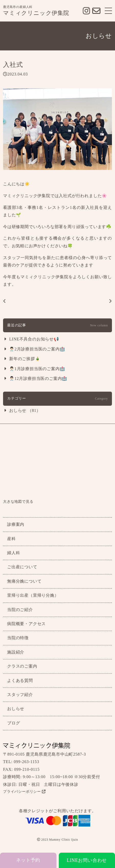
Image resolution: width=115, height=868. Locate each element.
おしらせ (16, 709)
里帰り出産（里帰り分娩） (33, 595)
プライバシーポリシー (24, 792)
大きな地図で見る (18, 502)
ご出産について (22, 567)
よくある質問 (20, 681)
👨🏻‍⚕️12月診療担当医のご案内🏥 (38, 378)
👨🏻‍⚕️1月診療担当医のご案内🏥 (37, 369)
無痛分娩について (24, 581)
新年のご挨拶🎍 (25, 359)
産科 (11, 539)
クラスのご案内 (22, 666)
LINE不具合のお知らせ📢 (34, 339)
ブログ (14, 723)
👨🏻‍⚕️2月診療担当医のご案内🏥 (37, 349)
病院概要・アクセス (26, 624)
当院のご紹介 (20, 610)
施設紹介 (16, 652)
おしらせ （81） (25, 410)
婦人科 (14, 553)
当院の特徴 (18, 638)
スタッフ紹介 (20, 695)
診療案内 (16, 524)
